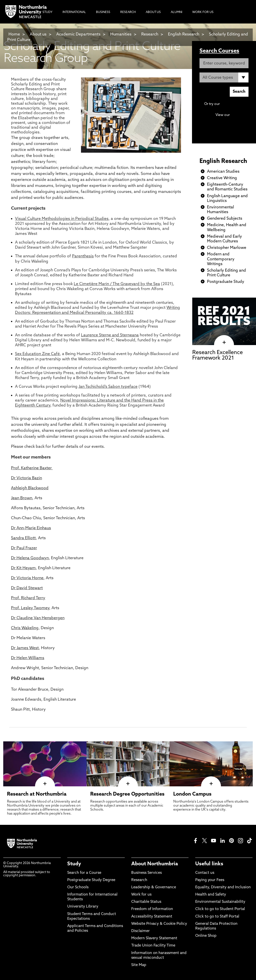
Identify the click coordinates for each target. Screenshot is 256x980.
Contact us (205, 873)
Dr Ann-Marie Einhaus (31, 528)
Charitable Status (146, 902)
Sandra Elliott (23, 538)
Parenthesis (83, 256)
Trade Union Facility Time (153, 946)
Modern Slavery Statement (154, 938)
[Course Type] (224, 77)
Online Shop (206, 936)
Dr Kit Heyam (23, 568)
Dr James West (25, 648)
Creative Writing (222, 178)
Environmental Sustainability (220, 902)
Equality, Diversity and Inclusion (223, 887)
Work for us (141, 895)
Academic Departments (78, 34)
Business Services (146, 873)
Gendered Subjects (225, 219)
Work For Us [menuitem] (203, 12)
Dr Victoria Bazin (26, 478)
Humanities (121, 34)
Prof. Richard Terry (28, 598)
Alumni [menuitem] (176, 12)
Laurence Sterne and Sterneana (110, 335)
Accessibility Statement (152, 917)
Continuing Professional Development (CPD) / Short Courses (226, 120)
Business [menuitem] (103, 12)
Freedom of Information (152, 909)
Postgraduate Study (226, 282)
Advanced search (234, 104)
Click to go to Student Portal (220, 909)
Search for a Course (84, 873)
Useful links (209, 864)
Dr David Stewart (27, 588)
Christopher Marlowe (227, 248)
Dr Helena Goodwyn (30, 558)
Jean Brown (22, 498)
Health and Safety (211, 895)
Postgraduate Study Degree (91, 880)
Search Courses (219, 51)
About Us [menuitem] (153, 12)
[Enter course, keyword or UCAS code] (224, 63)
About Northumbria (155, 864)
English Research (184, 34)
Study (74, 864)
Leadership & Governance (154, 887)
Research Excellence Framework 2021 (217, 355)
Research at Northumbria (37, 794)
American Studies (223, 172)
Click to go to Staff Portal (217, 917)
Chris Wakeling (25, 628)
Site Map (139, 965)
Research (150, 34)
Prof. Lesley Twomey (30, 608)
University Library (83, 907)
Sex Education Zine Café (37, 354)
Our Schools (78, 887)
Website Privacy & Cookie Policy (159, 924)
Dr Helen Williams (28, 658)
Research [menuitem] (128, 12)
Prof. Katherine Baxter (32, 468)
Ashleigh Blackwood (30, 488)
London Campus (192, 794)
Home (14, 34)
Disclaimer (140, 931)
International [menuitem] (74, 12)
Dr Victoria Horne (27, 578)
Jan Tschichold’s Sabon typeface (108, 387)
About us (38, 34)
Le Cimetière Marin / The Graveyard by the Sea (117, 284)
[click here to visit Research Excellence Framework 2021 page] (224, 342)
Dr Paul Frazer (24, 548)
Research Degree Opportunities (127, 794)
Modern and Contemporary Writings (221, 259)
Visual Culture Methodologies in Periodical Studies (62, 219)
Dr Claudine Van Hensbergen (38, 618)
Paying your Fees (210, 880)
